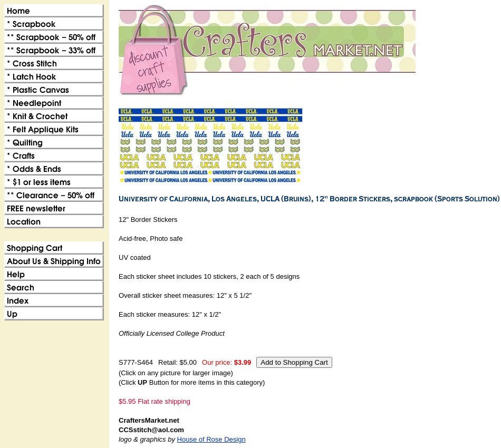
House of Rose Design (211, 439)
